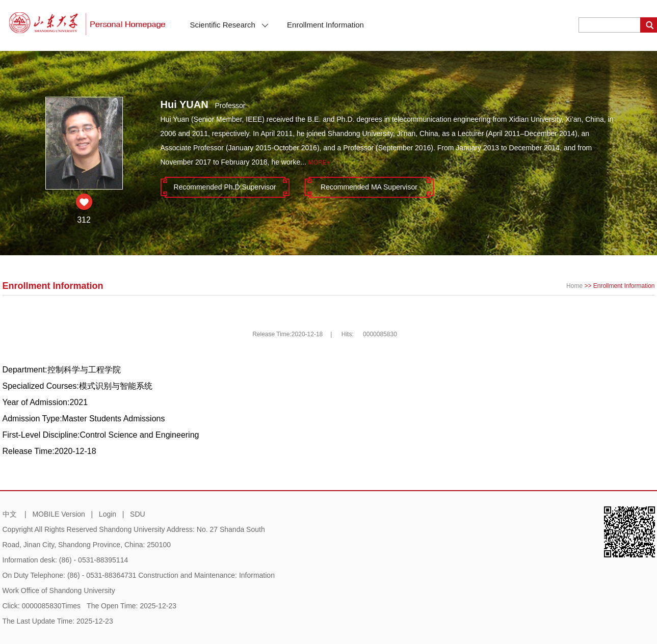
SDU (138, 514)
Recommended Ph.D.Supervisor (225, 187)
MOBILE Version (59, 514)
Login (108, 514)
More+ (319, 163)
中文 (10, 514)
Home (574, 286)
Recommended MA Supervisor (369, 187)
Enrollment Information (325, 25)
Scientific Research (230, 25)
